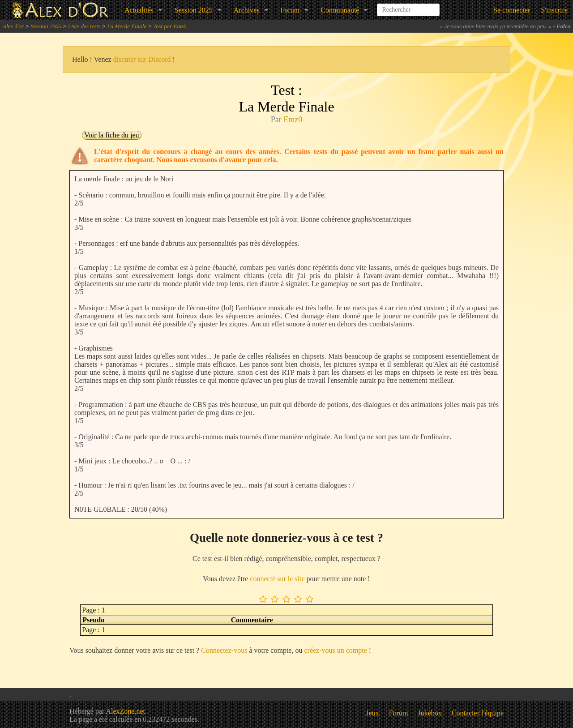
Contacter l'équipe (478, 713)
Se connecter (512, 10)
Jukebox (430, 713)
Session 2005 (46, 26)
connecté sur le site (277, 579)
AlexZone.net (125, 711)
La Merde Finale (127, 26)
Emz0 (293, 120)
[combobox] (408, 6)
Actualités (139, 10)
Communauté (340, 10)
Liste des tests (84, 26)
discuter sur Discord (142, 59)
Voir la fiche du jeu (111, 135)
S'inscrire (554, 10)
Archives (247, 10)
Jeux (373, 713)
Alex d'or (13, 26)
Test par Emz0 (170, 26)
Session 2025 (194, 10)
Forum (290, 10)
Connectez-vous (224, 650)
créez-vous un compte (335, 650)
